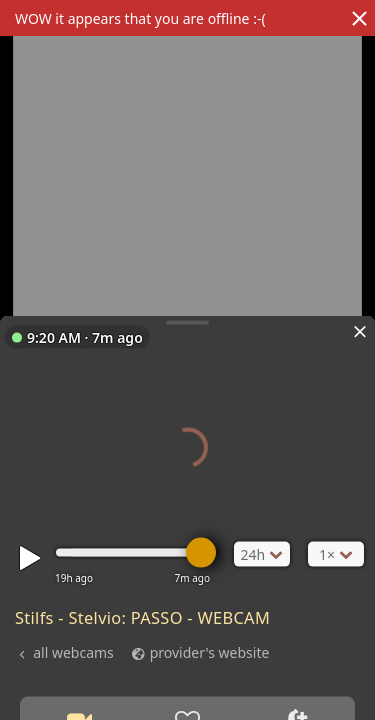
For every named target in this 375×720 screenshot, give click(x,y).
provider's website (210, 651)
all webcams (73, 651)
